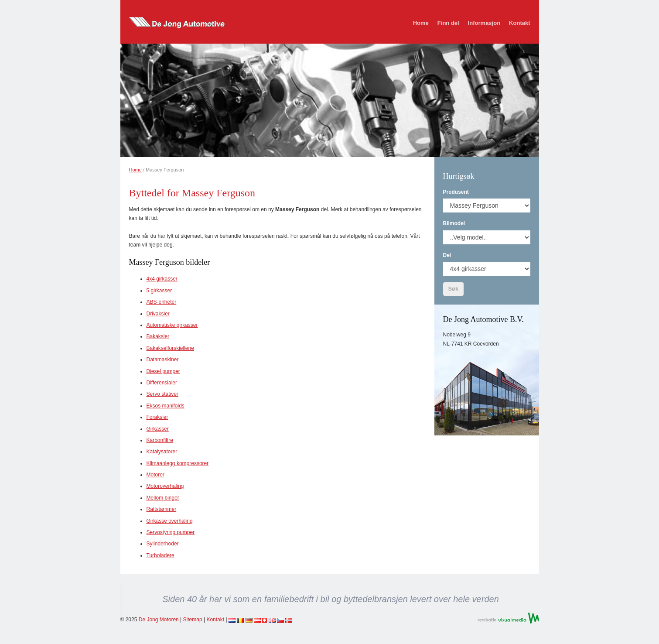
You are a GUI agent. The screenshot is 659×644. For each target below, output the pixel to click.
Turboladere (160, 555)
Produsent (456, 192)
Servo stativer (162, 394)
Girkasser (158, 429)
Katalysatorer (162, 452)
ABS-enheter (162, 302)
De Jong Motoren (159, 620)
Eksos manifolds (166, 406)
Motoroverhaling (165, 486)
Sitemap (193, 620)
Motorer (155, 475)
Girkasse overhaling (170, 521)
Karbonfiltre (160, 440)
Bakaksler (158, 336)
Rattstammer (162, 509)
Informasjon (484, 23)
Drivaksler (158, 314)
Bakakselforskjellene (170, 348)
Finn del (448, 23)
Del (447, 255)
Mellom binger (163, 498)
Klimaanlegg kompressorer (178, 463)
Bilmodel (454, 223)
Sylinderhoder (163, 544)
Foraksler (157, 417)
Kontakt (519, 23)
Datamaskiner (163, 360)
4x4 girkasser (162, 279)
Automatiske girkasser (172, 325)
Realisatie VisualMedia (508, 618)
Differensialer (162, 383)
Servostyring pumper (171, 532)
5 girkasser (159, 291)
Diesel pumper (163, 371)
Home (421, 23)
